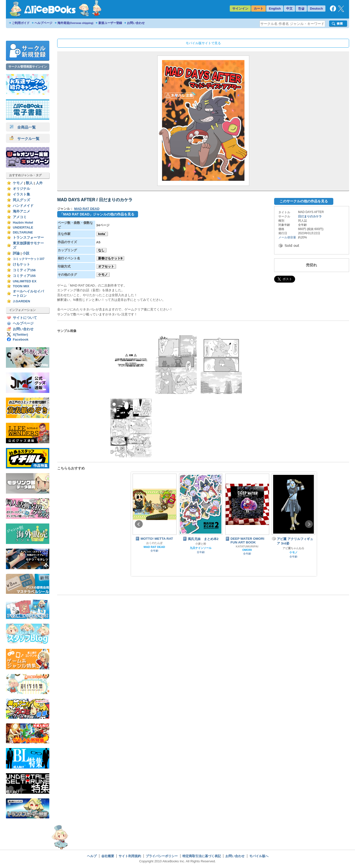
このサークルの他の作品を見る (304, 201)
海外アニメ (21, 211)
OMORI (247, 550)
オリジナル (21, 189)
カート (258, 9)
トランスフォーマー (28, 238)
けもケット (21, 264)
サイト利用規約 (130, 856)
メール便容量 (287, 237)
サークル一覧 (25, 139)
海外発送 (75, 23)
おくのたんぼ (154, 543)
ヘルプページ (43, 23)
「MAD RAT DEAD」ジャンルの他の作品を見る (97, 214)
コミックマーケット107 (29, 259)
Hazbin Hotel (23, 222)
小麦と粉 (201, 544)
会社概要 (108, 856)
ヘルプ (92, 856)
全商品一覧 (23, 127)
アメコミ (20, 217)
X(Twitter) (20, 335)
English (275, 9)
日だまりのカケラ (310, 216)
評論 (16, 253)
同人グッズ (21, 200)
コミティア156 (24, 270)
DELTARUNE (23, 232)
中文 (289, 9)
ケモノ (18, 183)
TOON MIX (21, 286)
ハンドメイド (23, 206)
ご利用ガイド (21, 23)
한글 (301, 9)
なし (101, 250)
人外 (39, 183)
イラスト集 (21, 194)
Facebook (21, 339)
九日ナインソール (201, 548)
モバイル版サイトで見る (203, 43)
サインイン (240, 9)
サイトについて (25, 318)
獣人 (29, 183)
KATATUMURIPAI (247, 546)
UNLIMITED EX (25, 281)
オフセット (106, 266)
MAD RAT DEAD (87, 209)
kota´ (102, 234)
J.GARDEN (21, 301)
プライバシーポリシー (162, 856)
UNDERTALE (23, 227)
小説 (26, 253)
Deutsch (316, 9)
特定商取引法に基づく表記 (202, 856)
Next (309, 524)
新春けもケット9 (110, 258)
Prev (139, 524)
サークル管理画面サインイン (28, 67)
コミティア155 (24, 276)
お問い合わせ (136, 23)
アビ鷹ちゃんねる (293, 548)
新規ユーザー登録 (110, 23)
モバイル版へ (259, 856)
